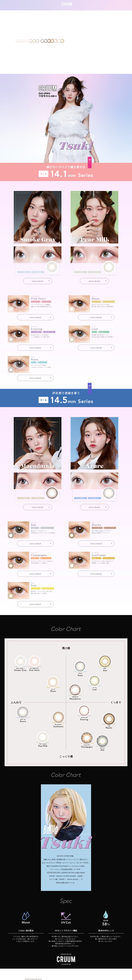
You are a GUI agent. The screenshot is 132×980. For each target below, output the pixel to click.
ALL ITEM (98, 7)
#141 (79, 7)
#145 (87, 7)
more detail (38, 281)
